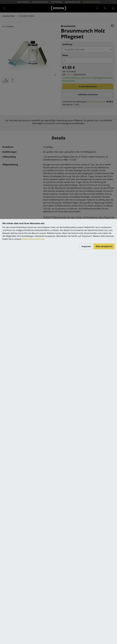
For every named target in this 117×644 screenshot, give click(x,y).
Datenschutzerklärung (33, 239)
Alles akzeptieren (104, 246)
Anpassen (86, 246)
